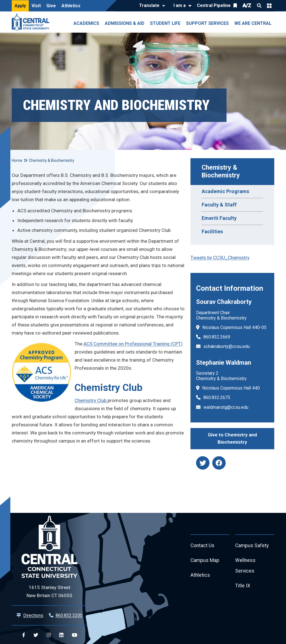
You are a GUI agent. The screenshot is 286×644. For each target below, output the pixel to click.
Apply (20, 6)
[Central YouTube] (74, 635)
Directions (33, 615)
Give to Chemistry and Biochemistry (232, 438)
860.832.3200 (69, 615)
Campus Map (205, 561)
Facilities (212, 231)
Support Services (207, 23)
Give (51, 6)
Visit (36, 6)
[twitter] (203, 463)
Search (259, 6)
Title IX (243, 587)
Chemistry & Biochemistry (221, 171)
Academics (86, 23)
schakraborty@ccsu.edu (227, 346)
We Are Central (253, 23)
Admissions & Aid (125, 23)
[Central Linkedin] (61, 635)
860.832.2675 (217, 397)
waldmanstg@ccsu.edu (226, 407)
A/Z (247, 5)
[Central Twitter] (36, 635)
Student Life (165, 23)
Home (17, 160)
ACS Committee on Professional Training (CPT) (133, 344)
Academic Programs (225, 191)
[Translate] (151, 6)
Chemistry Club (91, 400)
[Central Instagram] (49, 635)
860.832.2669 (217, 337)
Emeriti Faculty (219, 218)
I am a (180, 5)
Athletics (71, 6)
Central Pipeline (214, 5)
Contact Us (203, 546)
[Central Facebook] (24, 635)
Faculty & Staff (219, 205)
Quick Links (269, 6)
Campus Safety (252, 546)
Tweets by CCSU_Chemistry (220, 258)
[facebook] (219, 463)
